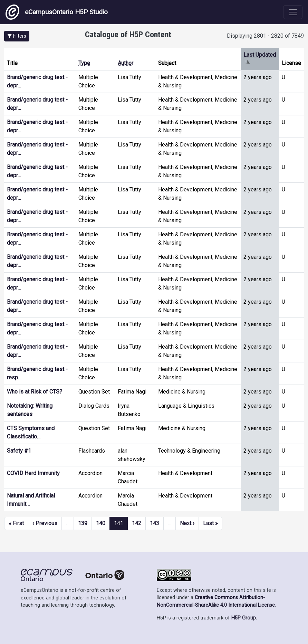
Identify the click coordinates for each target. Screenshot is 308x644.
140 (101, 523)
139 (83, 523)
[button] (17, 36)
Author (126, 63)
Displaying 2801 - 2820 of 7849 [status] (265, 36)
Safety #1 (19, 451)
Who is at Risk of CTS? (35, 392)
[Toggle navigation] (293, 12)
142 (137, 523)
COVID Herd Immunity (33, 473)
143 (155, 523)
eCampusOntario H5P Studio (57, 12)
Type (84, 63)
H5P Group (244, 618)
